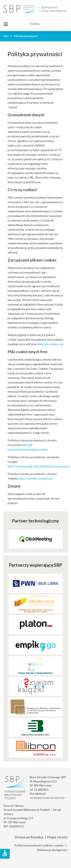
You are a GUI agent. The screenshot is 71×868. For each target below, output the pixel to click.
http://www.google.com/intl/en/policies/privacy (39, 466)
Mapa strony (57, 837)
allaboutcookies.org (50, 344)
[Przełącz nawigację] (6, 24)
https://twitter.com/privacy (36, 478)
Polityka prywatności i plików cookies (39, 845)
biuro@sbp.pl (38, 794)
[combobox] (46, 24)
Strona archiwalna (29, 837)
